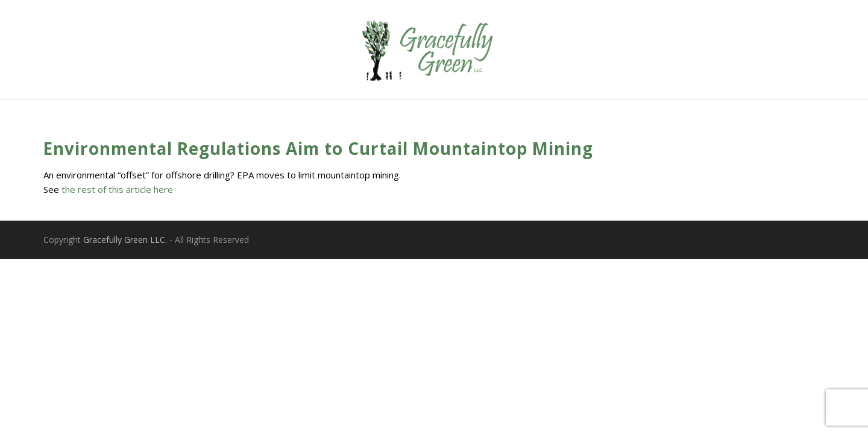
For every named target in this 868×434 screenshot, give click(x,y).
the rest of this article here (117, 189)
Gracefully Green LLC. (125, 240)
